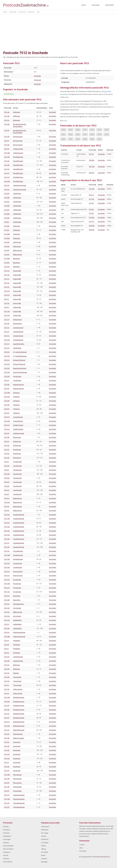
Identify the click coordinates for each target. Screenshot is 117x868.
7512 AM (7, 153)
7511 (85, 130)
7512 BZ (7, 267)
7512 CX (7, 344)
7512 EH (7, 458)
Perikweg (16, 393)
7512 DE (7, 368)
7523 (70, 134)
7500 (63, 130)
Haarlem (44, 859)
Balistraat (16, 665)
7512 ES (7, 490)
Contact (82, 845)
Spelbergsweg (18, 425)
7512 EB (7, 437)
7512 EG (7, 454)
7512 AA (7, 112)
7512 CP (7, 320)
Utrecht (6, 855)
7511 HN (92, 189)
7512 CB (7, 275)
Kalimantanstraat (19, 632)
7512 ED (7, 445)
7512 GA (7, 515)
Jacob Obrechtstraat (20, 372)
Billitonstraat (17, 250)
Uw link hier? (9, 94)
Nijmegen (44, 862)
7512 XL (7, 693)
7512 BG (7, 214)
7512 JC (6, 649)
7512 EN (7, 478)
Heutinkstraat (18, 555)
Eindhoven (45, 839)
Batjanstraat (17, 498)
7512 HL (7, 632)
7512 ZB (7, 738)
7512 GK (7, 547)
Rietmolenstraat (19, 722)
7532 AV (91, 173)
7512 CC (7, 279)
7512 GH (7, 539)
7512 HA (7, 596)
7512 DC (7, 360)
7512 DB (7, 356)
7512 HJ (6, 624)
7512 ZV (7, 795)
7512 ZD (7, 746)
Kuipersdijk (17, 271)
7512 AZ (7, 189)
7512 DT (7, 413)
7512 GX (7, 588)
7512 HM (7, 636)
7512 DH (7, 376)
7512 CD (7, 283)
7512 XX (7, 730)
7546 (92, 139)
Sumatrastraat (18, 328)
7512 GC (7, 523)
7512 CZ (7, 348)
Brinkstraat (17, 437)
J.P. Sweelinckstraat (20, 352)
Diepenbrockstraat (20, 368)
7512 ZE (7, 750)
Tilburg (43, 849)
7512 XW (7, 726)
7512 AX (7, 185)
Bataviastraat (18, 734)
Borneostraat (18, 137)
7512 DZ (7, 429)
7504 (78, 130)
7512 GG (7, 535)
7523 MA (92, 226)
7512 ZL (7, 771)
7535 (99, 134)
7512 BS (7, 246)
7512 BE (7, 210)
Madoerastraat (18, 385)
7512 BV (7, 254)
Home (84, 5)
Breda (43, 855)
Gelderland (7, 836)
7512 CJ (6, 299)
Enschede (37, 76)
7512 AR (7, 165)
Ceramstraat (17, 563)
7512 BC (7, 202)
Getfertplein (17, 620)
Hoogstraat (17, 580)
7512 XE (7, 673)
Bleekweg (17, 258)
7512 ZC (7, 742)
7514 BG (92, 217)
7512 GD (7, 527)
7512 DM (7, 393)
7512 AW (7, 181)
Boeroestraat (18, 571)
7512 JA (6, 640)
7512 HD (7, 608)
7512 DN (7, 397)
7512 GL (7, 551)
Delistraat (17, 226)
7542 (63, 139)
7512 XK (7, 689)
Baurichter (17, 596)
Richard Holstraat (19, 360)
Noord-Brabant (8, 846)
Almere (44, 846)
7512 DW (7, 421)
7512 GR (7, 567)
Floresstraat (17, 775)
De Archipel (17, 608)
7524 (78, 134)
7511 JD (91, 154)
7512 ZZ (7, 807)
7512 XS (7, 714)
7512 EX (7, 506)
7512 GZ (7, 592)
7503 (70, 130)
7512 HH (7, 620)
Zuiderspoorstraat (20, 185)
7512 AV (7, 177)
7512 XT (7, 718)
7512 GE (7, 531)
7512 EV (7, 498)
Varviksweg (17, 376)
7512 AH (7, 137)
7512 (92, 130)
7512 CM (7, 311)
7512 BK (7, 226)
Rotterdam (45, 830)
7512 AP (7, 161)
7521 (63, 134)
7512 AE (7, 130)
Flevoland (6, 830)
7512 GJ (7, 543)
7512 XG (7, 677)
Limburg (6, 843)
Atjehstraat (17, 242)
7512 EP (7, 482)
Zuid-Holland (8, 862)
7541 (106, 134)
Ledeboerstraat (19, 433)
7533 (92, 134)
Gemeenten (110, 5)
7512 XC (7, 665)
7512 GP (7, 563)
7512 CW (7, 340)
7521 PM (92, 166)
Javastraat (17, 742)
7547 (99, 139)
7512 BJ (6, 222)
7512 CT (7, 332)
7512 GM (7, 555)
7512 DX (7, 425)
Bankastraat (17, 320)
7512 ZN (7, 779)
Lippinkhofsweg (19, 344)
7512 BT (7, 250)
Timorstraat (17, 677)
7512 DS (7, 409)
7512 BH (7, 218)
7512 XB (7, 661)
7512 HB (7, 600)
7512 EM (7, 474)
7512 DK (7, 385)
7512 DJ (6, 380)
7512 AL (7, 149)
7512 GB (7, 519)
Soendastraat (18, 417)
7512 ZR (7, 787)
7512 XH (7, 681)
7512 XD (7, 669)
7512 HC (7, 604)
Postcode (26, 4)
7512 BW (7, 258)
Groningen (7, 839)
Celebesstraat (18, 149)
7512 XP (7, 706)
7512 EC (7, 441)
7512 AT (7, 173)
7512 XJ (6, 685)
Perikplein (17, 640)
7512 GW (7, 584)
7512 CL (7, 307)
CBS (66, 121)
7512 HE (7, 612)
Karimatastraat (18, 604)
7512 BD (7, 206)
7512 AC (7, 120)
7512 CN (7, 315)
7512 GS (7, 571)
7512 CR (7, 324)
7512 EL (7, 470)
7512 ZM (7, 775)
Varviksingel (17, 462)
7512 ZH (7, 758)
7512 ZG (7, 754)
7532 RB (91, 160)
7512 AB (7, 116)
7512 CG (7, 291)
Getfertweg (17, 193)
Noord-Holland (8, 849)
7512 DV (7, 417)
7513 (99, 130)
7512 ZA (7, 734)
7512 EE (7, 450)
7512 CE (7, 287)
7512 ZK (7, 767)
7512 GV (7, 580)
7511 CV (91, 221)
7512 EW (7, 502)
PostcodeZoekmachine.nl (101, 857)
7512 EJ (6, 462)
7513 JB (91, 213)
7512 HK (7, 628)
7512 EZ (7, 510)
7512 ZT (7, 791)
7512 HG (7, 616)
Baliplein (16, 673)
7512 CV (7, 336)
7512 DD (7, 364)
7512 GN (7, 559)
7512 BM (7, 234)
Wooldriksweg (18, 157)
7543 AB (91, 230)
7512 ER (7, 486)
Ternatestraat (18, 551)
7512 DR (7, 405)
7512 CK (7, 303)
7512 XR (7, 710)
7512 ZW (7, 799)
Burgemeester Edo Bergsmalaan (20, 125)
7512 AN (7, 157)
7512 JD (6, 653)
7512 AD (7, 124)
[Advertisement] (58, 33)
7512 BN (7, 238)
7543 (70, 139)
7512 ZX (7, 803)
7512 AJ (6, 141)
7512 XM (7, 697)
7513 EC (91, 209)
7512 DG (7, 372)
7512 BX (7, 263)
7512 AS (7, 169)
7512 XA (7, 657)
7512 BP (7, 242)
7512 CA (7, 271)
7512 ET (7, 494)
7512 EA (7, 433)
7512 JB (6, 645)
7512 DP (7, 401)
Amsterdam (45, 827)
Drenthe (6, 827)
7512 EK (7, 466)
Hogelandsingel (19, 515)
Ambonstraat (18, 689)
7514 (106, 130)
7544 (78, 139)
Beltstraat (17, 112)
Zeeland (6, 859)
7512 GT (7, 575)
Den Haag (45, 833)
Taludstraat (17, 348)
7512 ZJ (6, 762)
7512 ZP (7, 783)
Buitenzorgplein (19, 738)
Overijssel (37, 80)
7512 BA (7, 193)
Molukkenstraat (19, 697)
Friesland (6, 833)
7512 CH (7, 295)
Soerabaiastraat (19, 803)
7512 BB (7, 198)
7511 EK (91, 199)
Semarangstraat (19, 795)
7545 (85, 139)
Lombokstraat (18, 657)
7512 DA (7, 352)
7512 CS (7, 328)
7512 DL (7, 389)
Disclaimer (83, 851)
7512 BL (7, 230)
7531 (85, 134)
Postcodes (96, 5)
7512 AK (7, 145)
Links (81, 848)
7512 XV (7, 722)
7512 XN (7, 702)
